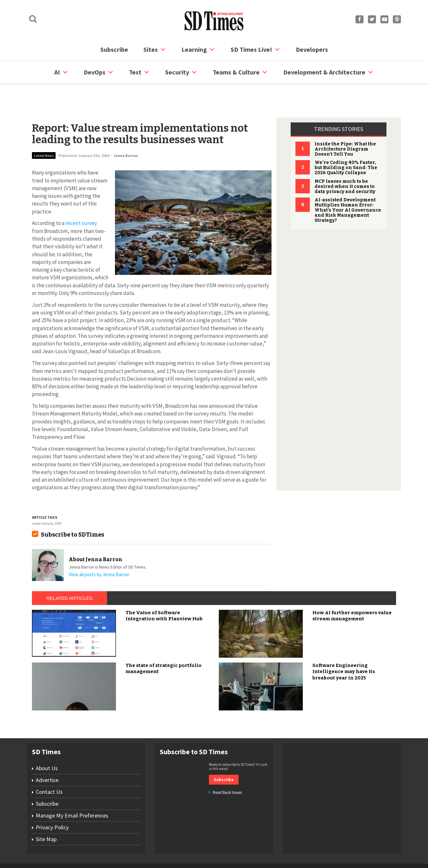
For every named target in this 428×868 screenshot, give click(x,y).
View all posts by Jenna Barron (99, 550)
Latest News (44, 131)
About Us (47, 744)
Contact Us (49, 767)
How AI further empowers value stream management (352, 592)
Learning (198, 50)
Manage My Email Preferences (72, 791)
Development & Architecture (329, 72)
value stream (42, 499)
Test (139, 72)
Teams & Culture (240, 72)
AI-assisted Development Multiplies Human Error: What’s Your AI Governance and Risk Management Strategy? (348, 186)
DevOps (99, 72)
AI (61, 72)
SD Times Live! (256, 50)
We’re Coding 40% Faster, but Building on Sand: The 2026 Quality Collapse (346, 143)
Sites (155, 50)
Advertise (47, 756)
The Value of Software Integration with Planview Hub (164, 592)
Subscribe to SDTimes (73, 510)
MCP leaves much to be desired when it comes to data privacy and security (345, 162)
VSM (58, 499)
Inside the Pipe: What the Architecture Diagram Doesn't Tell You (345, 125)
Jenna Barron (126, 131)
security (181, 72)
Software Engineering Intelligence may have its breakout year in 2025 (344, 647)
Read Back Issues (227, 768)
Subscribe (114, 49)
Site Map (46, 815)
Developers (312, 49)
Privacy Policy (52, 803)
